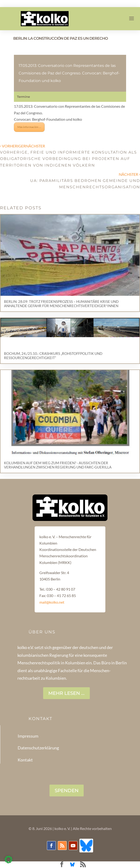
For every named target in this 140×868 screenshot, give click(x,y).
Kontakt (25, 760)
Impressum (28, 736)
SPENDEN (67, 791)
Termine (23, 97)
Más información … (29, 127)
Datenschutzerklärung (38, 748)
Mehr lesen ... (66, 693)
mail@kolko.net (52, 602)
